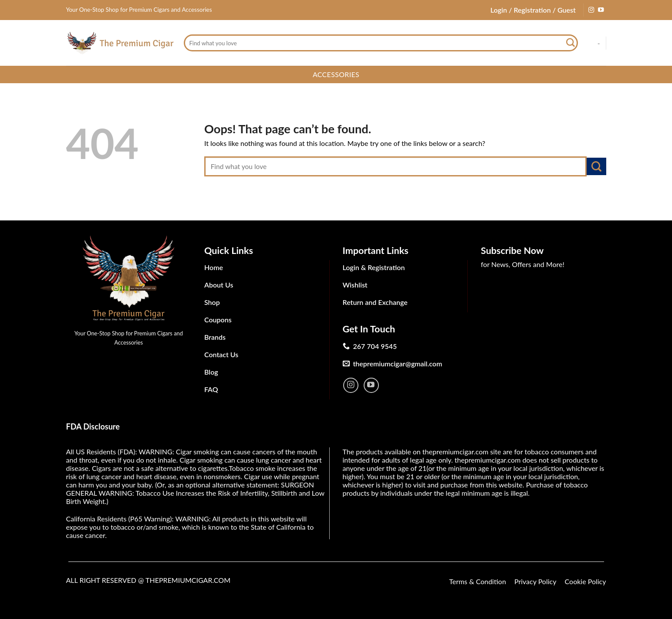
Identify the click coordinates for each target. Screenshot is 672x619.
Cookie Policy (586, 581)
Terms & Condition (478, 581)
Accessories (336, 74)
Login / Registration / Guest (533, 10)
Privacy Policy (535, 581)
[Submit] (571, 43)
